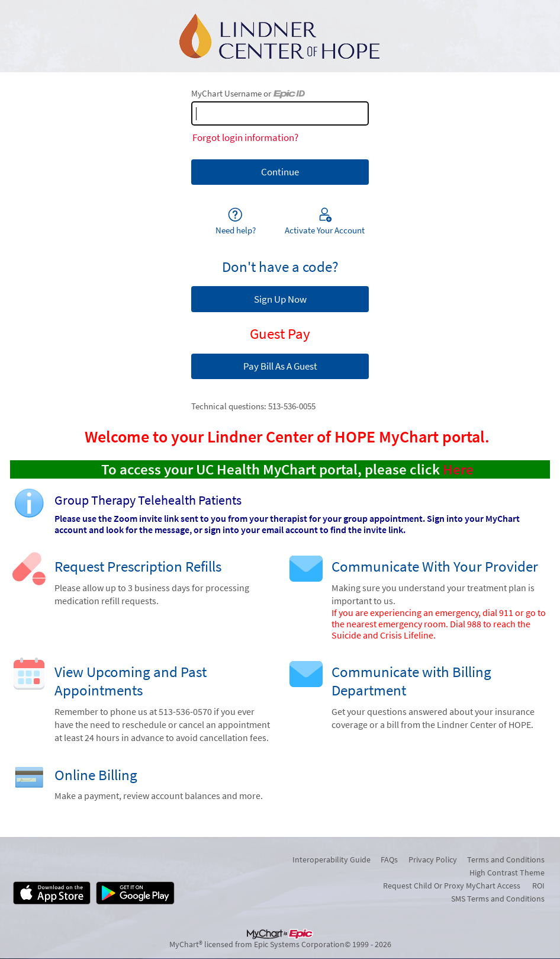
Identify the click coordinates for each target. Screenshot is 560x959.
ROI (538, 886)
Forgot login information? (245, 137)
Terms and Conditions (506, 859)
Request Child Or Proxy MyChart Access (452, 886)
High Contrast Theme (507, 873)
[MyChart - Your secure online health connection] (280, 36)
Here (458, 469)
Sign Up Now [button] (280, 299)
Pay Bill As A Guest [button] (280, 366)
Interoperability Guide (332, 859)
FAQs (389, 859)
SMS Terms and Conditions (498, 899)
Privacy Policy (433, 859)
